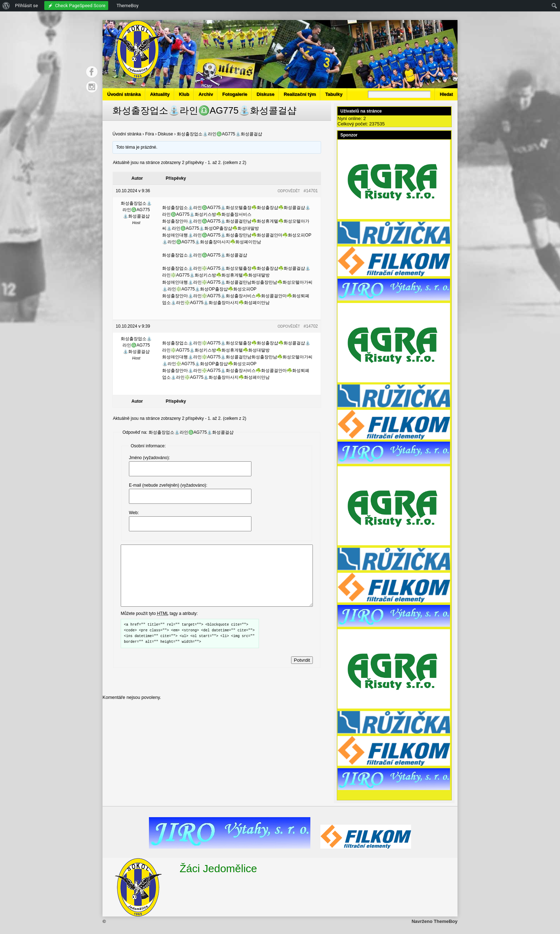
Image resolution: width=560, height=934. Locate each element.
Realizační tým (300, 94)
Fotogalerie (235, 94)
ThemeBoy (446, 921)
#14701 (311, 191)
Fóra (149, 134)
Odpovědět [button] (289, 191)
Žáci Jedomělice (218, 868)
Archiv (206, 94)
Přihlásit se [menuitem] (26, 6)
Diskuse (265, 94)
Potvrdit (302, 673)
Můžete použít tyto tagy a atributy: (159, 626)
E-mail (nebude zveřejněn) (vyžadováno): (168, 485)
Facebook (92, 72)
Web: (134, 513)
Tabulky (334, 94)
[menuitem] (6, 6)
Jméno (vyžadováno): (149, 458)
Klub (184, 94)
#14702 (311, 326)
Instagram (92, 87)
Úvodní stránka (124, 94)
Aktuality (160, 94)
